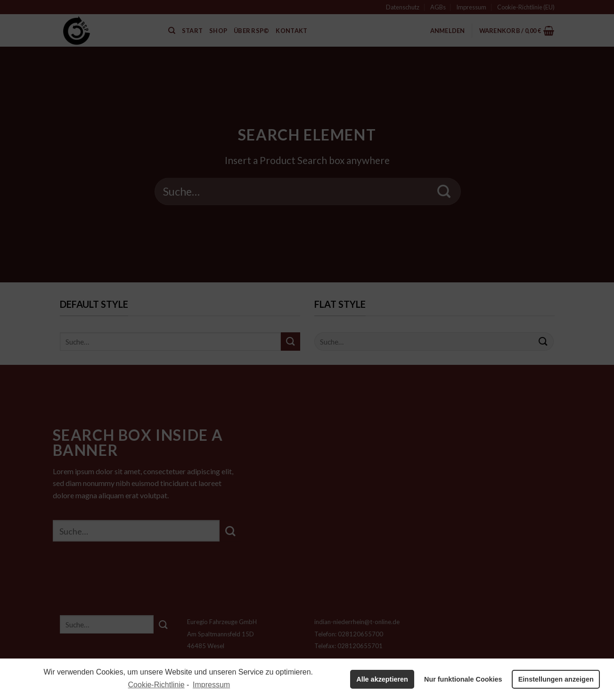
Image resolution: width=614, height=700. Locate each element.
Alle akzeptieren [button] (382, 679)
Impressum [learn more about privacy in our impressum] (211, 685)
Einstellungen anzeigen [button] (556, 679)
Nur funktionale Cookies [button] (463, 679)
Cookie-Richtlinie (156, 685)
